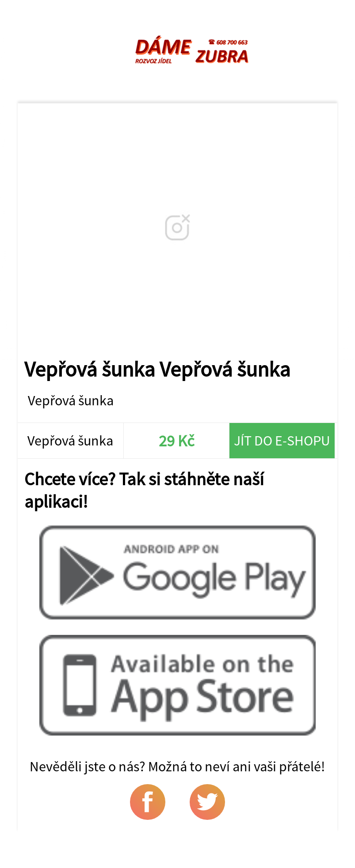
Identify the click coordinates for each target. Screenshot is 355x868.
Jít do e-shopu (282, 440)
